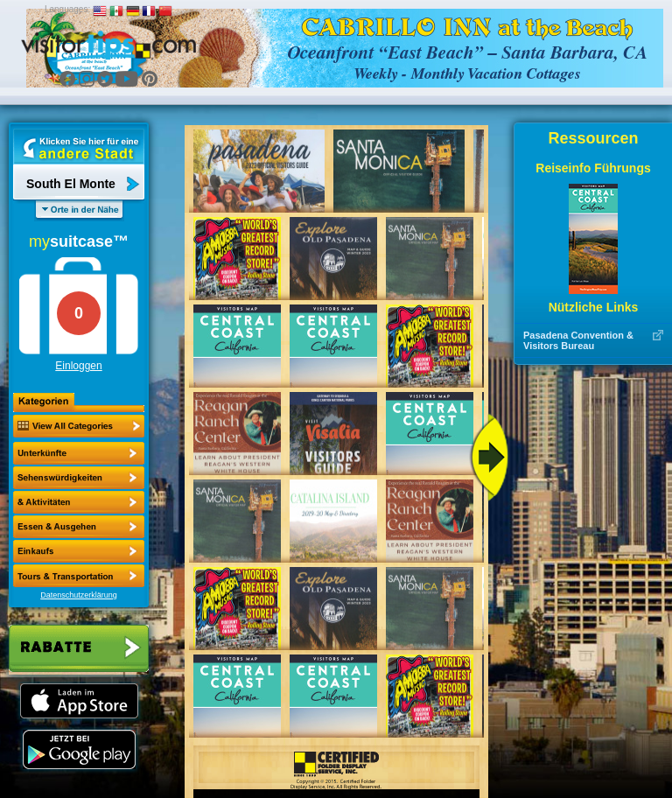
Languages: (67, 9)
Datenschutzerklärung (79, 595)
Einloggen (78, 366)
